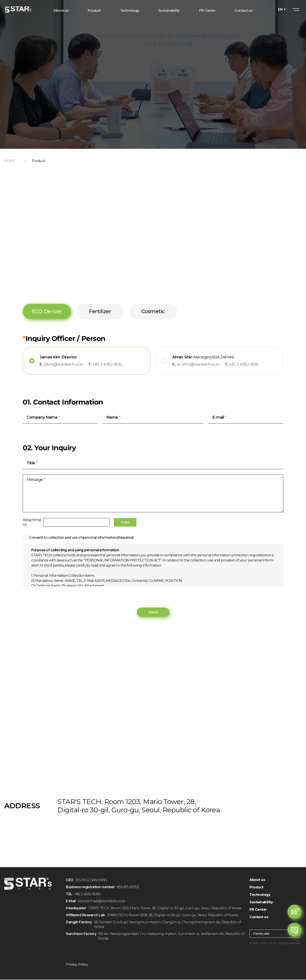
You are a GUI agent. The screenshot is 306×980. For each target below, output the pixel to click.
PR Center (258, 910)
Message (36, 481)
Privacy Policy (77, 965)
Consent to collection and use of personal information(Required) (81, 538)
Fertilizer (100, 311)
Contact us (259, 917)
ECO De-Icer (47, 311)
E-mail (219, 418)
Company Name (43, 418)
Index (149, 523)
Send (153, 613)
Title (32, 464)
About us (257, 880)
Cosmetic (153, 311)
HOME (10, 161)
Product (256, 888)
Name (113, 418)
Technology (260, 895)
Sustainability (261, 903)
